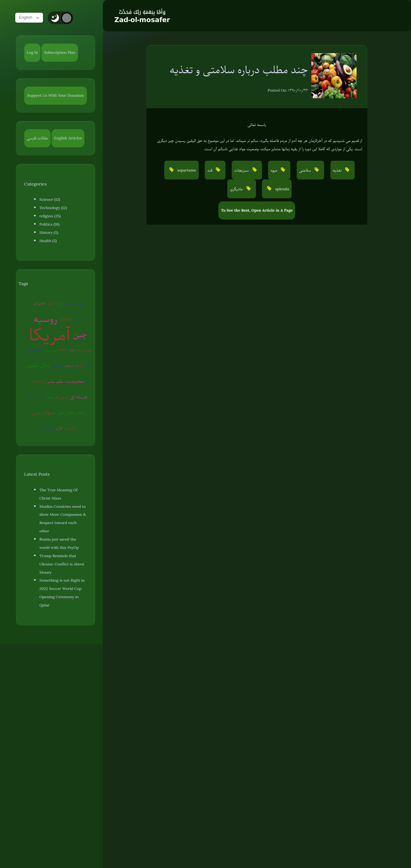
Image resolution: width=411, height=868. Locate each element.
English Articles (68, 138)
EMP (63, 350)
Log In (32, 52)
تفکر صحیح (74, 303)
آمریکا (50, 335)
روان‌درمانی (38, 381)
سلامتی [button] (306, 170)
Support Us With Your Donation (55, 95)
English (30, 18)
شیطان (69, 365)
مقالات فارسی (37, 138)
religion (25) (50, 216)
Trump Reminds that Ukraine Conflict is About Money (62, 564)
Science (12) (50, 199)
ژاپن (87, 365)
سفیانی (78, 319)
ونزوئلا (79, 365)
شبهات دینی (43, 412)
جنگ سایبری (36, 397)
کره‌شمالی (71, 428)
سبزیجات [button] (242, 170)
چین (80, 334)
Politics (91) (50, 224)
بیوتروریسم (51, 350)
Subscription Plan (60, 52)
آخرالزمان (57, 365)
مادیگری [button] (237, 189)
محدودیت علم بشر (66, 381)
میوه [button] (274, 170)
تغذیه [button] (338, 170)
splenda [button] (282, 189)
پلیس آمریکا (84, 350)
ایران (51, 303)
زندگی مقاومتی (38, 366)
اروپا (60, 303)
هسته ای (79, 397)
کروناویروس (33, 350)
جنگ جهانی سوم (71, 412)
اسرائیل (66, 319)
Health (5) (48, 241)
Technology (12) (53, 208)
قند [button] (210, 170)
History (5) (49, 233)
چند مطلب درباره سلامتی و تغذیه (239, 70)
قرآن (59, 428)
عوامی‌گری (39, 303)
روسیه (46, 319)
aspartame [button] (186, 170)
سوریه (62, 397)
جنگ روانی (47, 428)
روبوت (50, 397)
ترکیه (72, 350)
